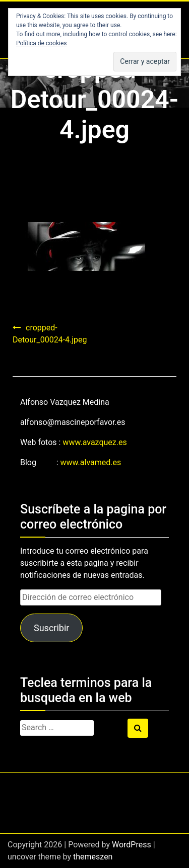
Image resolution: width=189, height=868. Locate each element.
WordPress (132, 845)
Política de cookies (42, 43)
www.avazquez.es (94, 442)
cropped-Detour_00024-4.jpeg (50, 334)
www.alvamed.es (91, 462)
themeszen (93, 857)
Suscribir (51, 628)
